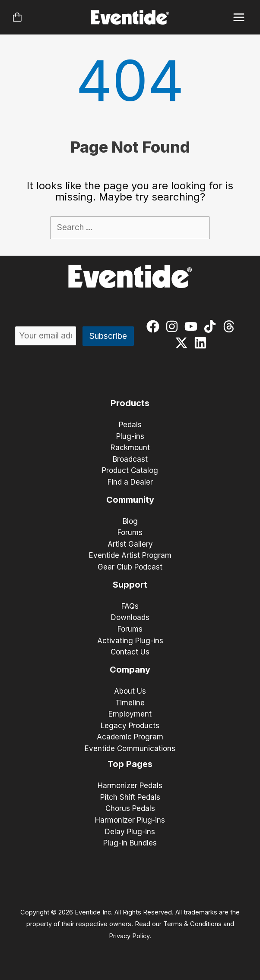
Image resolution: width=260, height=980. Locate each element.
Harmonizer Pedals (130, 786)
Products (130, 403)
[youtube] (193, 326)
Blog (130, 521)
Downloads (130, 617)
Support (130, 585)
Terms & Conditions (192, 924)
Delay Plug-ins (130, 832)
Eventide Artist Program (130, 555)
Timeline (130, 703)
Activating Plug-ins (130, 641)
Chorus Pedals (130, 808)
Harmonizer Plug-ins (130, 820)
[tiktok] (212, 326)
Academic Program (130, 737)
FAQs (130, 606)
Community (130, 500)
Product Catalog (130, 470)
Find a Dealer (130, 482)
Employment (130, 714)
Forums (130, 532)
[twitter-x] (183, 343)
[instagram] (174, 326)
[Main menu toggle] (239, 17)
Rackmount (130, 448)
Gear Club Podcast (130, 567)
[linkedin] (202, 343)
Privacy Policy (129, 936)
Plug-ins (130, 436)
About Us (130, 691)
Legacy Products (130, 726)
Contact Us (130, 652)
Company (130, 670)
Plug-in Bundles (130, 843)
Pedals (130, 425)
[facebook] (155, 326)
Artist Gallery (130, 544)
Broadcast (130, 459)
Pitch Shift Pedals (130, 797)
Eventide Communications (130, 748)
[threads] (231, 326)
